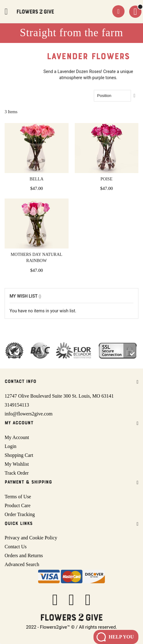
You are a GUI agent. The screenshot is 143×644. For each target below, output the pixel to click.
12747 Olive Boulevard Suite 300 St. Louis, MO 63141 (59, 396)
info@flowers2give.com (29, 414)
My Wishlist (17, 464)
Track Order (17, 473)
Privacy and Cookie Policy (31, 538)
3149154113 (17, 405)
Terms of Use (18, 497)
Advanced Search (22, 564)
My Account (17, 437)
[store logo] (35, 12)
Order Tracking (20, 514)
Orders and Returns (24, 555)
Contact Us (16, 547)
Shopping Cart (19, 455)
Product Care (18, 505)
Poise (107, 179)
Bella (36, 179)
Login (10, 446)
